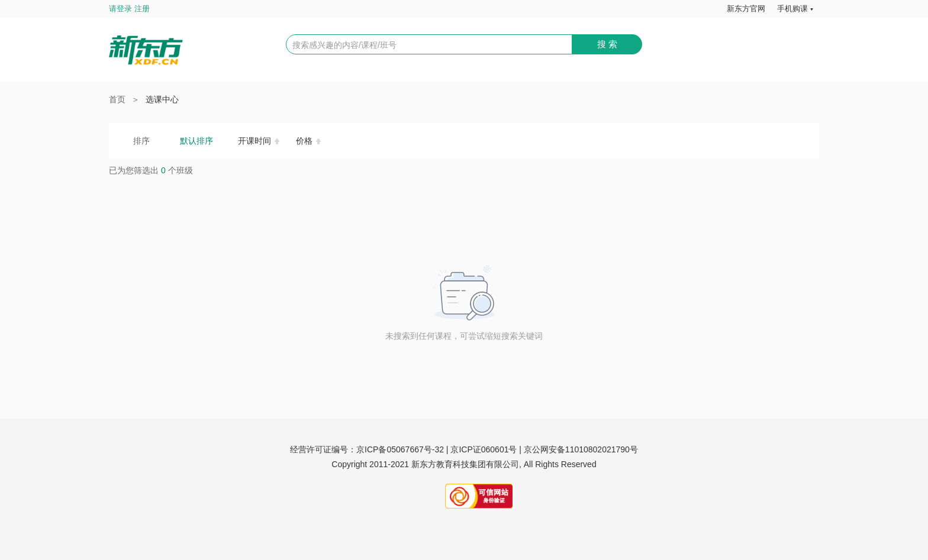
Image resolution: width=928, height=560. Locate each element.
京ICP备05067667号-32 (400, 449)
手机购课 (792, 9)
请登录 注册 (129, 9)
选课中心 (162, 99)
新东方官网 (746, 9)
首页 (117, 99)
